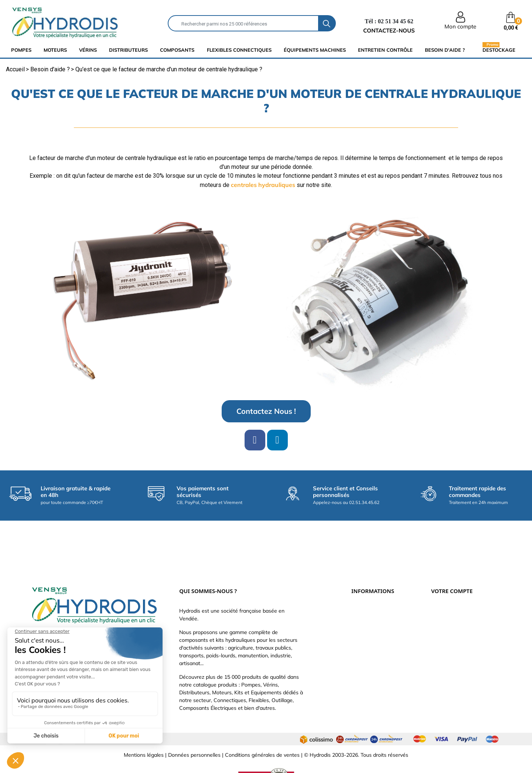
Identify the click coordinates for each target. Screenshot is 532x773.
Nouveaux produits (374, 655)
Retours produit (450, 599)
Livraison (362, 588)
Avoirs (439, 622)
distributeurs (128, 50)
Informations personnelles (462, 588)
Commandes (446, 610)
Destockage (499, 50)
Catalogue (364, 610)
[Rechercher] (243, 23)
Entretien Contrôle (385, 50)
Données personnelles (194, 731)
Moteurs (55, 50)
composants (177, 50)
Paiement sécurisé (373, 599)
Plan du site (365, 666)
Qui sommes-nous (373, 622)
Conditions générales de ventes (262, 731)
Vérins (88, 50)
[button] (266, 411)
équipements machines (315, 50)
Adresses (442, 633)
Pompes (21, 50)
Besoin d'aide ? (445, 50)
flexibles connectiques (239, 50)
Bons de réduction (453, 644)
